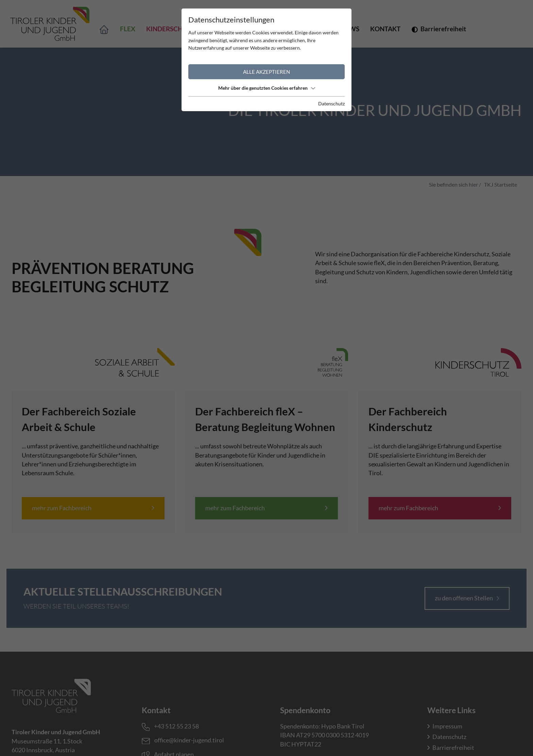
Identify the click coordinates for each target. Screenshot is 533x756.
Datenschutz (331, 104)
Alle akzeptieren (266, 72)
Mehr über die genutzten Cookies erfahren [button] (267, 88)
